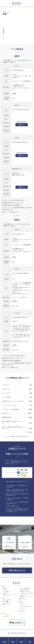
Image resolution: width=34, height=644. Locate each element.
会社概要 (5, 588)
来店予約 (3, 613)
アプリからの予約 (6, 615)
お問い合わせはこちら (17, 570)
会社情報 (3, 587)
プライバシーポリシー (7, 596)
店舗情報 (3, 598)
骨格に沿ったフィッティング (25, 595)
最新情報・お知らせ (22, 598)
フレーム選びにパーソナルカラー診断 (26, 593)
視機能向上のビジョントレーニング (26, 597)
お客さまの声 (21, 611)
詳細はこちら (22, 125)
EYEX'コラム (21, 602)
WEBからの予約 (6, 616)
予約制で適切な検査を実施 (25, 590)
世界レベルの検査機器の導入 (25, 588)
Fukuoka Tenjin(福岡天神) (7, 600)
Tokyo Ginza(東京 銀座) (7, 603)
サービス (20, 587)
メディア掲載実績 (6, 592)
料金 (21, 608)
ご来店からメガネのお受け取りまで (26, 606)
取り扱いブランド (21, 600)
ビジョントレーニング (24, 605)
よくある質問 (22, 610)
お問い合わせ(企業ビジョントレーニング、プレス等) (9, 594)
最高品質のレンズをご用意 (25, 592)
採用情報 (5, 590)
